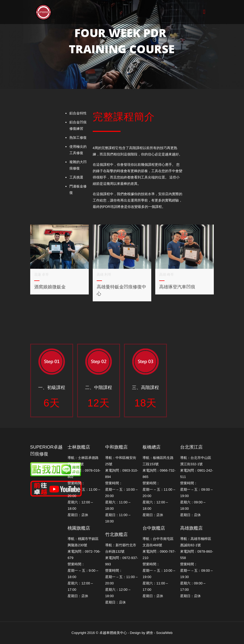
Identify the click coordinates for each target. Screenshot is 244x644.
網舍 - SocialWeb (159, 633)
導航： (185, 458)
